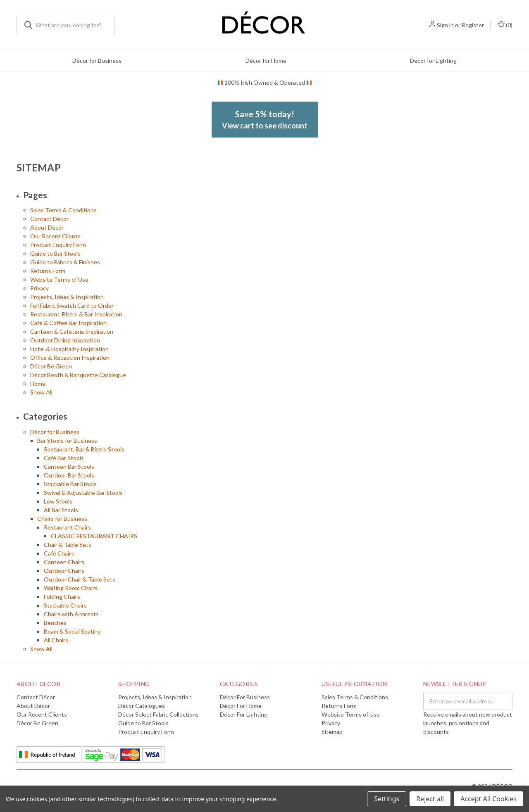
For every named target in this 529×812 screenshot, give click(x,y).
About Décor (47, 227)
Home (38, 383)
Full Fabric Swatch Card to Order (72, 305)
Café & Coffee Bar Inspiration (68, 323)
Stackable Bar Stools (70, 484)
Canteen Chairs (64, 562)
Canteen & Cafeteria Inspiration (72, 331)
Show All (41, 392)
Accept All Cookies (488, 799)
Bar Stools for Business (67, 440)
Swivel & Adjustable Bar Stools (83, 493)
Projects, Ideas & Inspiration (67, 297)
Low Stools (58, 501)
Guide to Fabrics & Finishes (65, 262)
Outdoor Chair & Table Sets (80, 579)
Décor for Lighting (433, 61)
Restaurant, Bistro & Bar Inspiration (76, 314)
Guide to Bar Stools (55, 253)
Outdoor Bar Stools (69, 475)
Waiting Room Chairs (71, 588)
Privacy (39, 288)
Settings (387, 799)
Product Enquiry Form (58, 245)
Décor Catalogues (142, 706)
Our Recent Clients (55, 236)
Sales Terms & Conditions (63, 210)
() (505, 25)
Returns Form (48, 271)
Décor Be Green (51, 366)
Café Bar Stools (64, 458)
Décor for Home (266, 61)
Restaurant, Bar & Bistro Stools (84, 449)
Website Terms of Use (59, 279)
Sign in (445, 25)
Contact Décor (49, 219)
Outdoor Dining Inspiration (65, 340)
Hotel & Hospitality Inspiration (69, 349)
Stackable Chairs (65, 605)
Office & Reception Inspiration (70, 357)
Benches (55, 623)
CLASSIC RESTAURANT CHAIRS (94, 536)
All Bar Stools (61, 510)
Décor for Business (97, 61)
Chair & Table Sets (68, 545)
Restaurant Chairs (67, 527)
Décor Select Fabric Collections (158, 714)
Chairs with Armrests (71, 614)
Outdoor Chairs (64, 571)
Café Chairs (59, 553)
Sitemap (332, 732)
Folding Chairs (62, 597)
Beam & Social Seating (72, 631)
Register (473, 25)
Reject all (430, 799)
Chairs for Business (62, 519)
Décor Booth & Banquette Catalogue (78, 375)
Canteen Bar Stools (69, 467)
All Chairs (56, 640)
